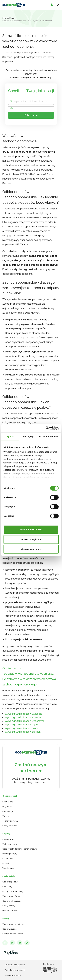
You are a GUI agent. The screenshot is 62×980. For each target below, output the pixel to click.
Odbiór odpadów (10, 882)
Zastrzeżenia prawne (15, 965)
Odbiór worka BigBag (12, 901)
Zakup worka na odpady (13, 924)
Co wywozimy (9, 906)
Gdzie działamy (10, 910)
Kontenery (7, 887)
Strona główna (8, 18)
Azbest (6, 863)
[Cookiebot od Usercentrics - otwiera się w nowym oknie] (45, 428)
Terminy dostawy (10, 821)
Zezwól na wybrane (31, 539)
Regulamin (7, 806)
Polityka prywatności (15, 970)
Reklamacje (8, 811)
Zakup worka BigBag (12, 896)
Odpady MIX (8, 858)
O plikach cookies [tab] (49, 436)
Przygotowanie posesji (13, 891)
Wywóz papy (8, 868)
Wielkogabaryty (10, 854)
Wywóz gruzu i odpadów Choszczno (25, 721)
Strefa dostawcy (13, 975)
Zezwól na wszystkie (31, 529)
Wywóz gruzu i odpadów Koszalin (23, 717)
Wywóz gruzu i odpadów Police (22, 728)
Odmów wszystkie (31, 549)
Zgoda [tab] (10, 436)
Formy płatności (10, 826)
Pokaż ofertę (31, 115)
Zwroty (6, 816)
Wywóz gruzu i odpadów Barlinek (23, 732)
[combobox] (34, 101)
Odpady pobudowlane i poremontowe (20, 849)
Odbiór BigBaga (9, 929)
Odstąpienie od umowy (13, 934)
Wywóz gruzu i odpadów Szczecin (23, 714)
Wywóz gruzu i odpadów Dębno (22, 724)
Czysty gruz (8, 839)
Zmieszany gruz (10, 844)
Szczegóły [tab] (28, 436)
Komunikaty (8, 802)
